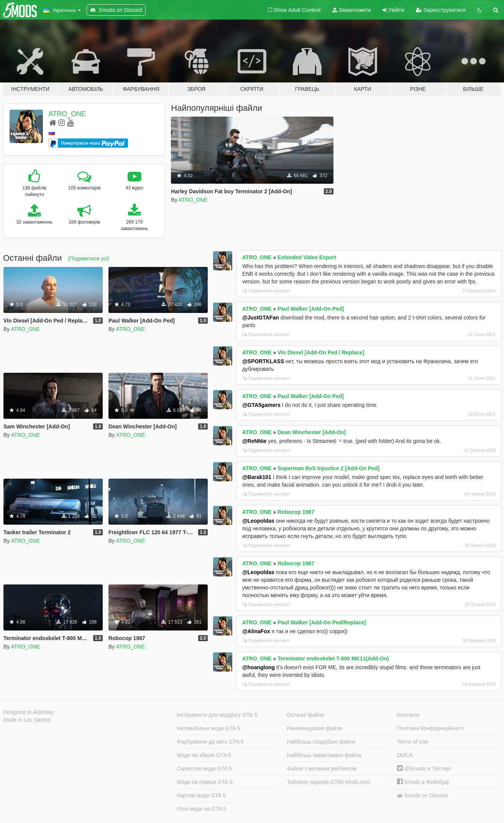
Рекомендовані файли (315, 728)
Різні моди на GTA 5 (201, 809)
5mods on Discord (422, 796)
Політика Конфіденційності (430, 728)
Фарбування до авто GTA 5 (210, 742)
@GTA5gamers (261, 405)
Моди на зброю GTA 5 (204, 755)
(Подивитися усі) (89, 258)
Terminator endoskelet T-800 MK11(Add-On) (333, 658)
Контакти (408, 715)
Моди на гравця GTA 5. (205, 782)
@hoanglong (259, 667)
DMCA (405, 755)
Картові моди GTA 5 (201, 795)
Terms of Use (413, 742)
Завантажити (352, 10)
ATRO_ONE (67, 114)
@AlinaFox (256, 631)
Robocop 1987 (296, 512)
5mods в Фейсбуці (423, 782)
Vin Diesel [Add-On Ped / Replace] (321, 352)
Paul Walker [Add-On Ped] (311, 309)
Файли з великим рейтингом (322, 769)
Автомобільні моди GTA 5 (208, 728)
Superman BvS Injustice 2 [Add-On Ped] (328, 468)
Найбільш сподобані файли (321, 742)
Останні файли (306, 715)
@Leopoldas (258, 521)
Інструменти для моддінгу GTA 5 (217, 715)
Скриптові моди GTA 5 (204, 769)
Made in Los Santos (27, 720)
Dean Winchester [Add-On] (312, 432)
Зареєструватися (441, 10)
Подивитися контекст (267, 291)
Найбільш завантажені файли (324, 755)
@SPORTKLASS (263, 361)
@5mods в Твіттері (424, 769)
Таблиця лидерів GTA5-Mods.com (329, 782)
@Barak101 (257, 477)
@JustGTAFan (261, 318)
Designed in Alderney (29, 712)
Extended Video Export (307, 257)
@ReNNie (254, 441)
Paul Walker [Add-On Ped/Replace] (322, 622)
